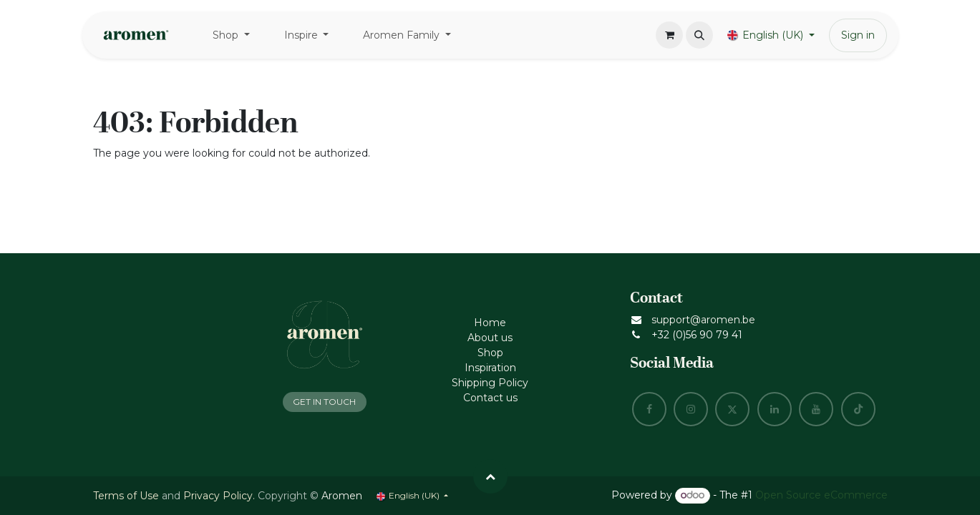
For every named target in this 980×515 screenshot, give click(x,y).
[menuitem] (231, 35)
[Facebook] (649, 409)
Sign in (858, 35)
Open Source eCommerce (821, 495)
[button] (699, 35)
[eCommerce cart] (669, 35)
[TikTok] (858, 409)
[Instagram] (691, 409)
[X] (732, 409)
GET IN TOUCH (324, 402)
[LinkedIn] (775, 409)
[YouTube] (816, 409)
